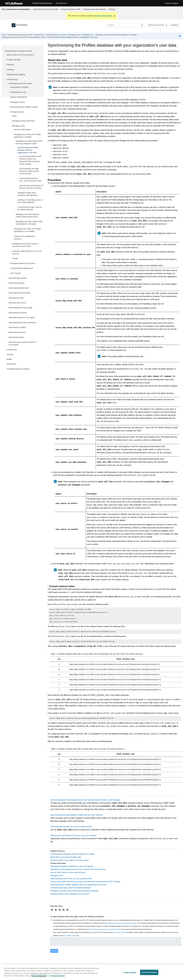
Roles (14, 116)
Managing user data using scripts (24, 37)
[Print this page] (180, 36)
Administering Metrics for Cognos (22, 318)
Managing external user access (23, 263)
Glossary (112, 9)
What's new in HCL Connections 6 (20, 55)
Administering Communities (19, 293)
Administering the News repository (22, 323)
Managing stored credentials (23, 121)
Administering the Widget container (24, 107)
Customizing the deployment (22, 268)
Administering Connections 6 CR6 (46, 9)
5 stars (68, 913)
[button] (4, 51)
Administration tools (18, 92)
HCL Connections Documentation (16, 9)
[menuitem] (45, 9)
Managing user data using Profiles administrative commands (74, 894)
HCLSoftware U (62, 3)
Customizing (12, 350)
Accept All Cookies (149, 974)
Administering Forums (17, 303)
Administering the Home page (20, 308)
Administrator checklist (19, 87)
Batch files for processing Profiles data (66, 860)
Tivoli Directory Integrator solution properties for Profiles (73, 857)
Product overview (14, 60)
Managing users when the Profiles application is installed (116, 35)
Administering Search (17, 332)
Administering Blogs (16, 283)
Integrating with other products (94, 9)
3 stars (60, 913)
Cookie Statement (39, 977)
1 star (52, 913)
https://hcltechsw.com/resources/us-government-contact (121, 926)
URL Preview (15, 273)
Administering (39, 35)
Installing (10, 70)
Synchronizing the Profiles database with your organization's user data (72, 37)
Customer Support (171, 3)
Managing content (17, 102)
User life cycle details (22, 130)
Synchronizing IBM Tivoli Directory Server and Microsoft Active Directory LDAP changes (85, 803)
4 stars (64, 913)
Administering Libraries (18, 313)
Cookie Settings (130, 974)
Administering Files (16, 298)
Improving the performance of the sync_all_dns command (73, 838)
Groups (15, 258)
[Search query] (125, 25)
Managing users (88, 35)
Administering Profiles (17, 327)
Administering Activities (18, 278)
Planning (10, 65)
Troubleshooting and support (18, 369)
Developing (11, 364)
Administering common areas (56, 35)
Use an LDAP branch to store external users (68, 875)
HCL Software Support (119, 935)
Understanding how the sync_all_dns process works (71, 829)
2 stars (56, 913)
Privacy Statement (58, 977)
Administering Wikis (16, 337)
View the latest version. (103, 16)
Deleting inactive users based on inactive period (69, 863)
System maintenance (19, 97)
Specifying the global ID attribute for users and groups (72, 869)
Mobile (9, 359)
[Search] (142, 25)
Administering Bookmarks (19, 288)
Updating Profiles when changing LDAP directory (70, 897)
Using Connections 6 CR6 (71, 9)
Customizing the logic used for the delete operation (71, 891)
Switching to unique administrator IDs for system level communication (78, 872)
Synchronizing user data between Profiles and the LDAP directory (29, 171)
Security (10, 354)
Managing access (75, 35)
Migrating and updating (16, 74)
